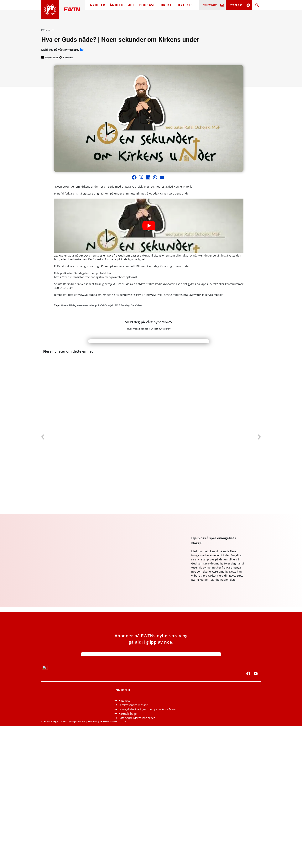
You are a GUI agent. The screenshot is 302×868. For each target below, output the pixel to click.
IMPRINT (92, 722)
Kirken (64, 305)
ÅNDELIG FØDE (122, 5)
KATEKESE (186, 5)
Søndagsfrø (127, 305)
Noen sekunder (85, 305)
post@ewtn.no (77, 722)
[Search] (257, 5)
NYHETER (98, 5)
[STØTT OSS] (248, 5)
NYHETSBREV (210, 5)
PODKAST (147, 5)
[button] (134, 177)
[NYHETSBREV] (222, 5)
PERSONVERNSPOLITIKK (113, 722)
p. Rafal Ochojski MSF (107, 305)
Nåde (72, 305)
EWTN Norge (47, 30)
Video (138, 305)
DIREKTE (166, 5)
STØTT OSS (236, 5)
